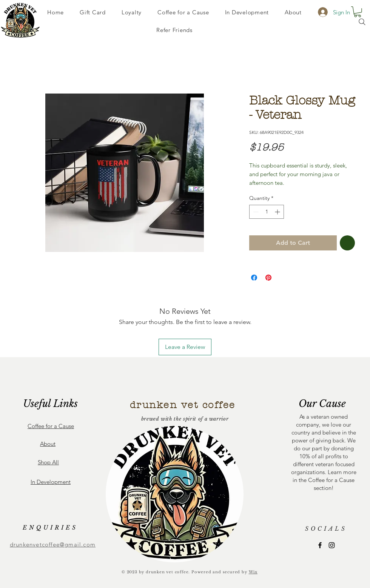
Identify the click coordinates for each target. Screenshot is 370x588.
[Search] (362, 22)
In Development (51, 482)
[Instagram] (332, 545)
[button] (358, 12)
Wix (253, 572)
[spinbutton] (267, 212)
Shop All (48, 462)
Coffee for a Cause (51, 426)
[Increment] (278, 212)
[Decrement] (255, 212)
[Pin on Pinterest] (268, 278)
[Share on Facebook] (254, 278)
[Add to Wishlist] (347, 243)
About (48, 444)
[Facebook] (320, 545)
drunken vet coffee (183, 405)
